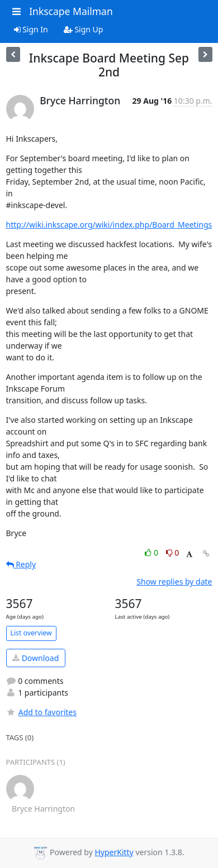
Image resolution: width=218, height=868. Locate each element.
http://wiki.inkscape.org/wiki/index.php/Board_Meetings (109, 225)
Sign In (31, 29)
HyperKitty (114, 852)
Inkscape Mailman (71, 11)
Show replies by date (174, 582)
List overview (31, 633)
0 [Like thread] (152, 553)
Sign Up (84, 29)
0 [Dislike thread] (173, 553)
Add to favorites (41, 712)
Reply (21, 564)
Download (35, 658)
